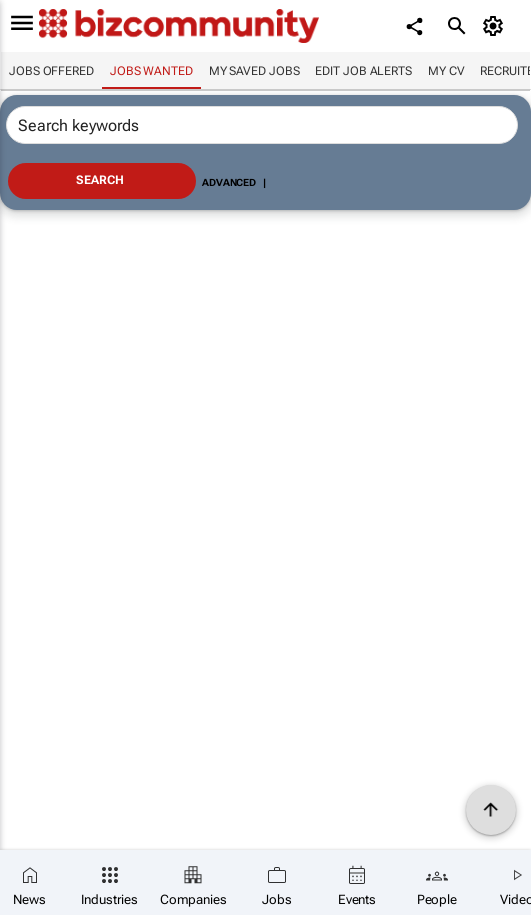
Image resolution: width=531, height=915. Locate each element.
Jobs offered (51, 71)
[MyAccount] (496, 26)
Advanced (229, 182)
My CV (446, 71)
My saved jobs (254, 71)
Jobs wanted (151, 71)
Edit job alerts (363, 71)
